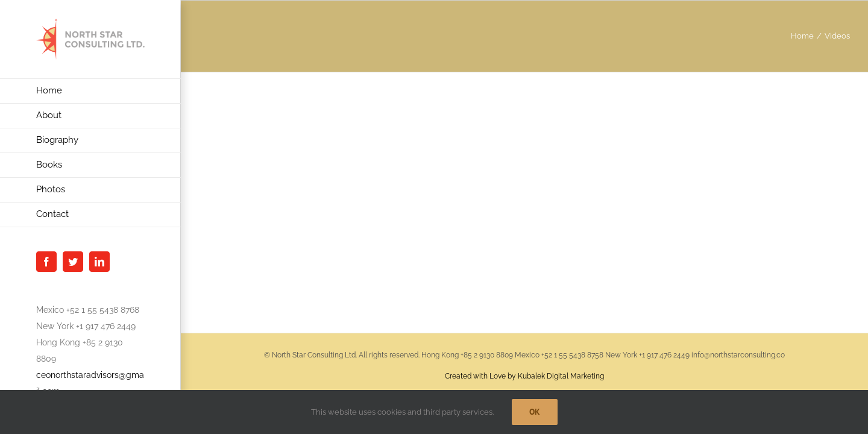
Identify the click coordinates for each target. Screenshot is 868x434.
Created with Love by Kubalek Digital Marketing (524, 376)
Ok (535, 412)
